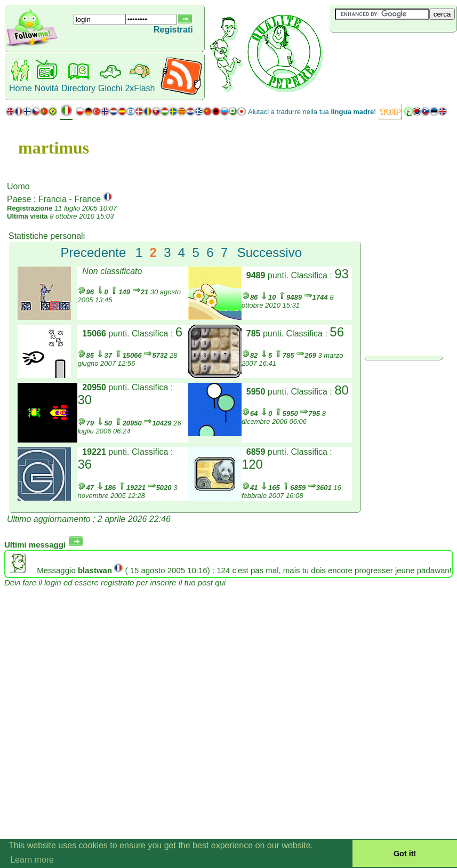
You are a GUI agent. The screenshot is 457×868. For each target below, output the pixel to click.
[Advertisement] (393, 50)
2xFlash (140, 88)
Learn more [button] (32, 860)
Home (21, 88)
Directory (78, 88)
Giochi (110, 88)
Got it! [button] (405, 854)
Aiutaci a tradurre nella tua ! (312, 112)
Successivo (270, 252)
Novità (47, 88)
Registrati (173, 30)
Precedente (94, 252)
